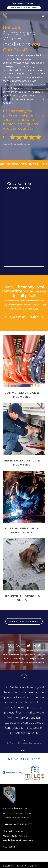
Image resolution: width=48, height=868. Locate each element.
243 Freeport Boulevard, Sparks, (17, 813)
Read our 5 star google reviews (16, 144)
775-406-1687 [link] (24, 824)
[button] (44, 16)
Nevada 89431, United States (16, 817)
